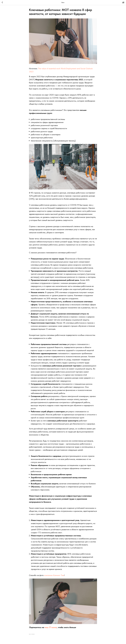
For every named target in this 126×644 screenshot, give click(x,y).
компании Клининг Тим (54, 576)
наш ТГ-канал (51, 628)
